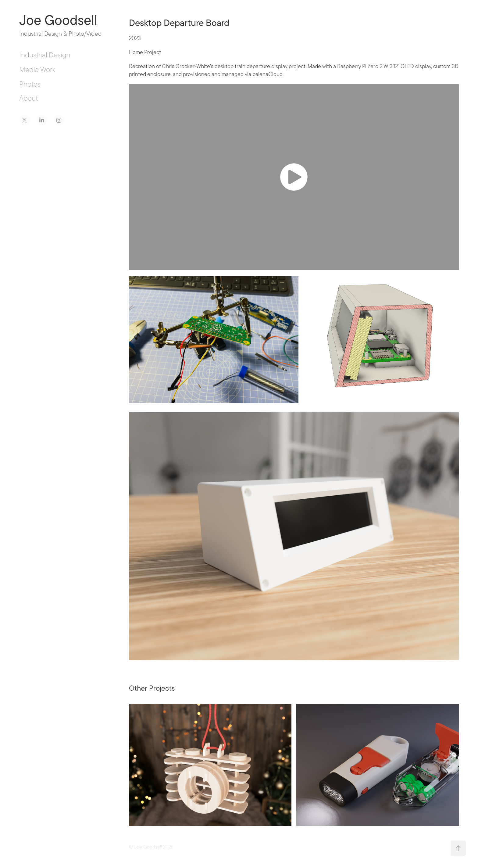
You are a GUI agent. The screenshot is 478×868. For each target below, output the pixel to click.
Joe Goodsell (58, 20)
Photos (30, 84)
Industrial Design (45, 55)
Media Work (37, 69)
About (29, 98)
